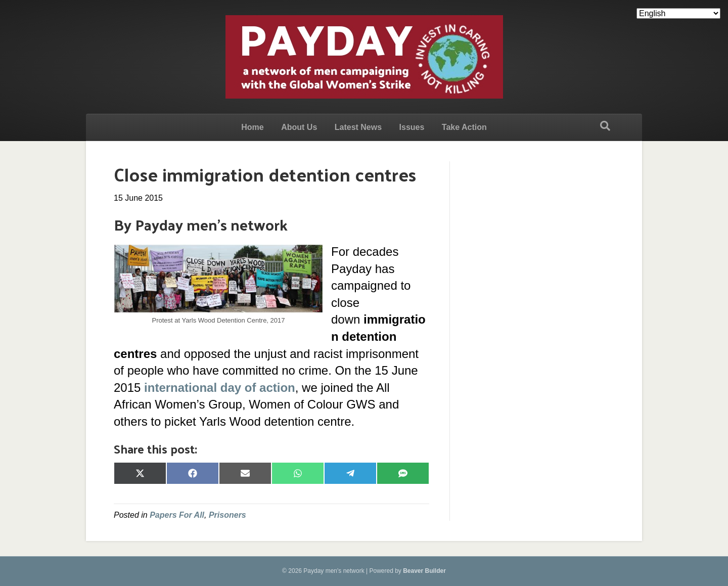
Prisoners (227, 515)
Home (252, 127)
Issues (412, 127)
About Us (299, 127)
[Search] (605, 126)
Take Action (464, 127)
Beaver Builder (424, 571)
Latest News (358, 127)
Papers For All (177, 515)
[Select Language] (678, 13)
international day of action (220, 388)
